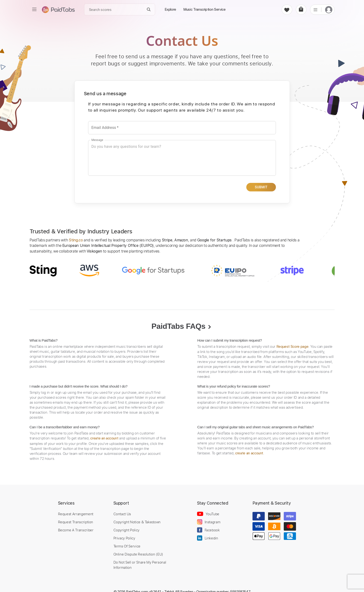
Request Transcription (76, 522)
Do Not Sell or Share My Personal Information (140, 565)
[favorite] (287, 10)
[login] (329, 10)
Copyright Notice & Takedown (137, 522)
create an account (104, 438)
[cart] (301, 10)
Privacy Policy (124, 538)
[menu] (34, 9)
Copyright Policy (126, 530)
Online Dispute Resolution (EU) (138, 554)
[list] (315, 9)
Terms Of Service (127, 546)
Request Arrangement (76, 514)
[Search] (149, 10)
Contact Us (122, 514)
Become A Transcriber (76, 530)
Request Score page (292, 346)
